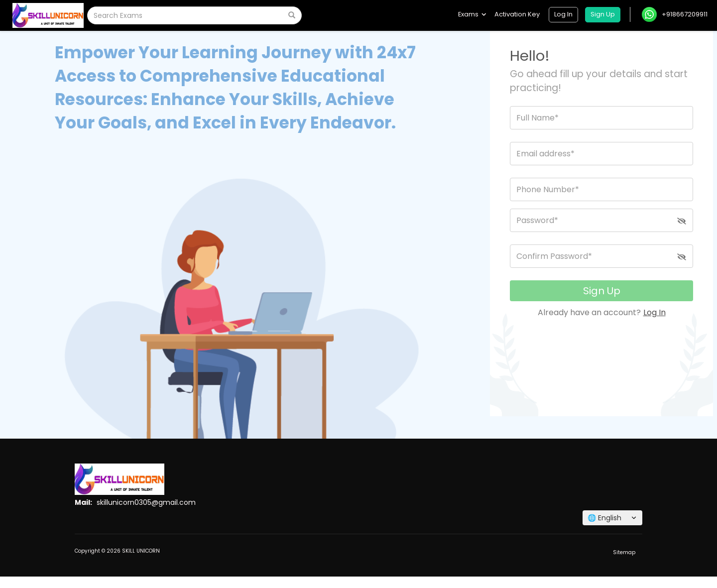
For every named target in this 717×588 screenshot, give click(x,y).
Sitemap (624, 552)
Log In (655, 312)
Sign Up (602, 291)
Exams (472, 14)
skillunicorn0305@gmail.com (146, 502)
